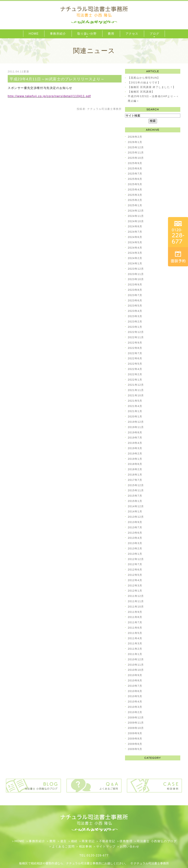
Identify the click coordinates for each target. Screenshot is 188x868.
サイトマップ (106, 846)
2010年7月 (135, 686)
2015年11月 (136, 490)
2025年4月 (135, 190)
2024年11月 (136, 216)
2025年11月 (136, 153)
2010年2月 (135, 712)
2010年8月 (135, 680)
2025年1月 (135, 205)
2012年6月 (135, 570)
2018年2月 (135, 469)
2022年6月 (135, 358)
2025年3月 (135, 195)
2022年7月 (135, 353)
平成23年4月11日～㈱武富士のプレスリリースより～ (57, 79)
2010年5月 (135, 696)
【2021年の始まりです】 (144, 82)
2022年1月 (135, 380)
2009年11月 (136, 723)
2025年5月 (135, 184)
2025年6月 (135, 179)
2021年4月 (135, 406)
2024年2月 (135, 258)
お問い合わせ (130, 846)
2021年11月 (136, 390)
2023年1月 (135, 327)
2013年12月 (136, 517)
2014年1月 (135, 511)
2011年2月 (135, 649)
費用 (53, 841)
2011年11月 (136, 601)
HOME (19, 841)
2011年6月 (135, 628)
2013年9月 (135, 522)
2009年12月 (136, 717)
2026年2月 (135, 137)
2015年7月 (135, 496)
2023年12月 (136, 269)
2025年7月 (135, 174)
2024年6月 (135, 237)
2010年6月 (135, 691)
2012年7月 (135, 564)
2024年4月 (135, 248)
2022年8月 (135, 348)
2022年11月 (136, 337)
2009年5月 (135, 749)
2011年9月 (135, 612)
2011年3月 (135, 643)
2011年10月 (136, 607)
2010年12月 (136, 659)
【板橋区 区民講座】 (141, 92)
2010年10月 (136, 670)
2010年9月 (135, 675)
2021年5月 (135, 401)
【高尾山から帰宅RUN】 (144, 78)
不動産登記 (107, 841)
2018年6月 (135, 464)
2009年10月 (136, 728)
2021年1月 (135, 411)
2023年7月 (135, 295)
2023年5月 (135, 306)
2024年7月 (135, 232)
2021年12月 (136, 385)
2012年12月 (136, 559)
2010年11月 (136, 665)
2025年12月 (136, 147)
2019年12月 (136, 422)
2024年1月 (135, 263)
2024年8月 (135, 226)
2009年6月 (135, 744)
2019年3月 (135, 448)
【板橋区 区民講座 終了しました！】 (152, 87)
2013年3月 (135, 543)
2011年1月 (135, 654)
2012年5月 (135, 575)
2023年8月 (135, 290)
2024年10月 (136, 221)
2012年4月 (135, 580)
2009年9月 (135, 733)
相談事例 (85, 846)
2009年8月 (135, 739)
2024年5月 (135, 242)
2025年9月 (135, 163)
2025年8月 (135, 168)
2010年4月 (135, 702)
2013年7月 (135, 527)
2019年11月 (136, 427)
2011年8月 (135, 617)
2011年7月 (135, 622)
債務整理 (126, 841)
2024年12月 (136, 211)
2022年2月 (135, 374)
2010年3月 (135, 707)
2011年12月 (136, 596)
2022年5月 (135, 364)
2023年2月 (135, 322)
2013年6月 (135, 533)
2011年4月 (135, 638)
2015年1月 (135, 501)
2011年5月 (135, 633)
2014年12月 (136, 506)
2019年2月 (135, 454)
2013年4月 (135, 538)
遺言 (63, 841)
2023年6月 (135, 300)
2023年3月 (135, 316)
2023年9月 (135, 285)
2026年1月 (135, 142)
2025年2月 (135, 200)
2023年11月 (136, 274)
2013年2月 (135, 548)
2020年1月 (135, 416)
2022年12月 (136, 332)
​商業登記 (88, 841)
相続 (74, 841)
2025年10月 (136, 158)
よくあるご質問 (63, 846)
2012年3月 (135, 586)
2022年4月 (135, 369)
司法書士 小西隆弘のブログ (157, 841)
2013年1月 (135, 554)
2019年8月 (135, 432)
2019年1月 (135, 459)
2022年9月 (135, 343)
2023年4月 (135, 311)
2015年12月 (136, 485)
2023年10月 (136, 279)
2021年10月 (136, 395)
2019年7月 (135, 438)
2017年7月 (135, 480)
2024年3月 (135, 253)
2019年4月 (135, 443)
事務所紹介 (37, 841)
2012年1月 (135, 591)
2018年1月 (135, 475)
